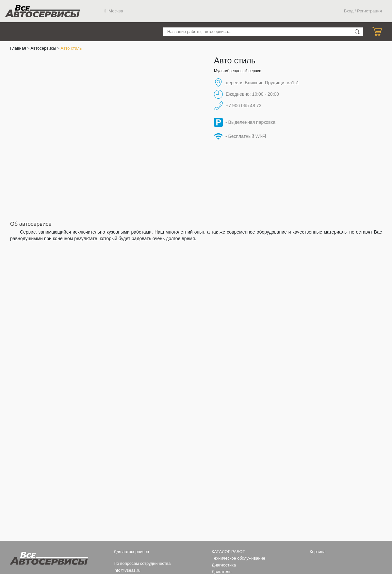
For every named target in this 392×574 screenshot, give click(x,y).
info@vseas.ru (127, 570)
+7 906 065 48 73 (244, 106)
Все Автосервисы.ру (42, 11)
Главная (18, 48)
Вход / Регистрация (363, 11)
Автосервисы (43, 48)
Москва (114, 11)
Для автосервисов (131, 552)
